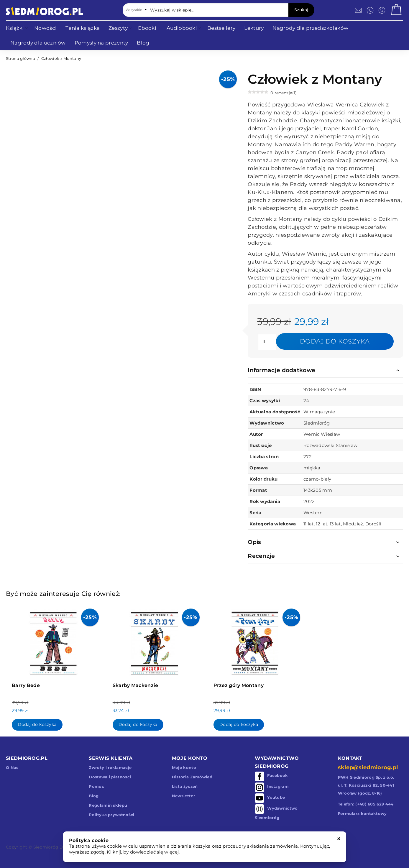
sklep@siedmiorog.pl (368, 767)
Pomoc (96, 786)
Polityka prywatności (111, 815)
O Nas (12, 767)
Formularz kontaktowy (362, 813)
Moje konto (184, 767)
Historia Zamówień (192, 777)
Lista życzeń (185, 786)
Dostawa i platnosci (110, 777)
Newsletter (184, 796)
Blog (94, 796)
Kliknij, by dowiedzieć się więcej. (143, 852)
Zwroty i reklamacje (110, 767)
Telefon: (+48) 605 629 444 (366, 804)
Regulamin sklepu (108, 805)
